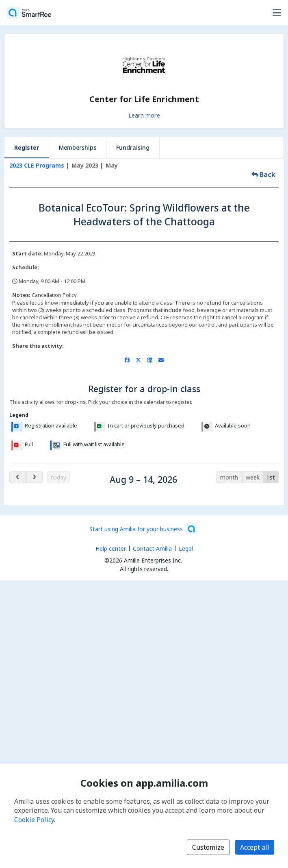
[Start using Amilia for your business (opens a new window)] (143, 529)
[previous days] (18, 477)
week (253, 477)
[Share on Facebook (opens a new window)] (127, 360)
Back (263, 174)
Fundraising (133, 147)
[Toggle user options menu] (277, 13)
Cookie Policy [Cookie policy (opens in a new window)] (34, 820)
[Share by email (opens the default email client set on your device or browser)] (161, 360)
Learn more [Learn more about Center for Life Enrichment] (144, 115)
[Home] (29, 13)
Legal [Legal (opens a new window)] (186, 548)
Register (27, 147)
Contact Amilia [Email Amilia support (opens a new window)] (152, 548)
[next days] (34, 477)
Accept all (255, 847)
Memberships (78, 147)
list (271, 477)
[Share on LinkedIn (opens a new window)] (150, 360)
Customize (208, 847)
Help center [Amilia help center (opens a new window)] (111, 548)
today (58, 477)
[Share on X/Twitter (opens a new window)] (138, 360)
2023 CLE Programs (37, 165)
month (229, 477)
